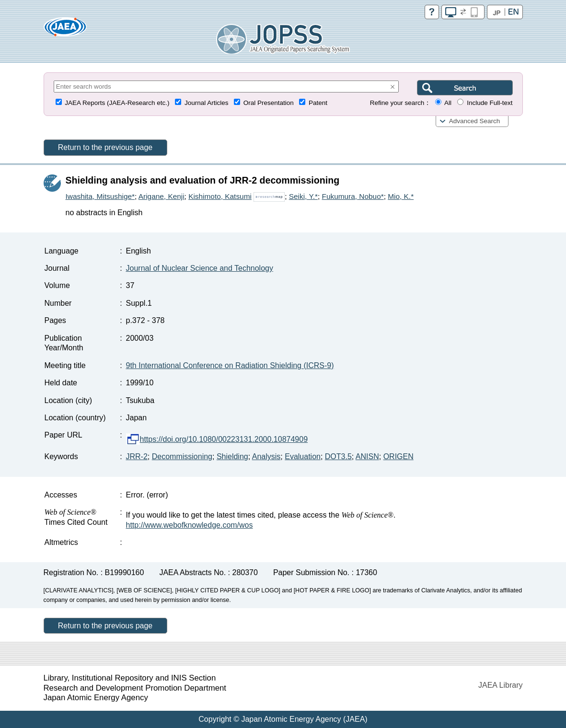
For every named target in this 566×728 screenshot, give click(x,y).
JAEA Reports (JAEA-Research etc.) (117, 103)
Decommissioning (182, 456)
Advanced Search (475, 121)
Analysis (266, 456)
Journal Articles (207, 103)
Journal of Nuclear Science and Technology (200, 268)
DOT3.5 (338, 456)
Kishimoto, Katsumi (220, 196)
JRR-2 (137, 456)
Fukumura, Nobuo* (353, 196)
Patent (318, 103)
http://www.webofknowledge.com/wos (190, 525)
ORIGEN (399, 456)
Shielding (232, 456)
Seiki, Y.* (303, 196)
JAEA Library (500, 685)
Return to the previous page (105, 147)
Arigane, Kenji (162, 196)
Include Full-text (490, 103)
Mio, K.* (401, 196)
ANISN (367, 456)
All (448, 103)
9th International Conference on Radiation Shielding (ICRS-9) (230, 365)
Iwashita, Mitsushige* (100, 196)
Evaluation (303, 456)
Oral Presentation (269, 103)
